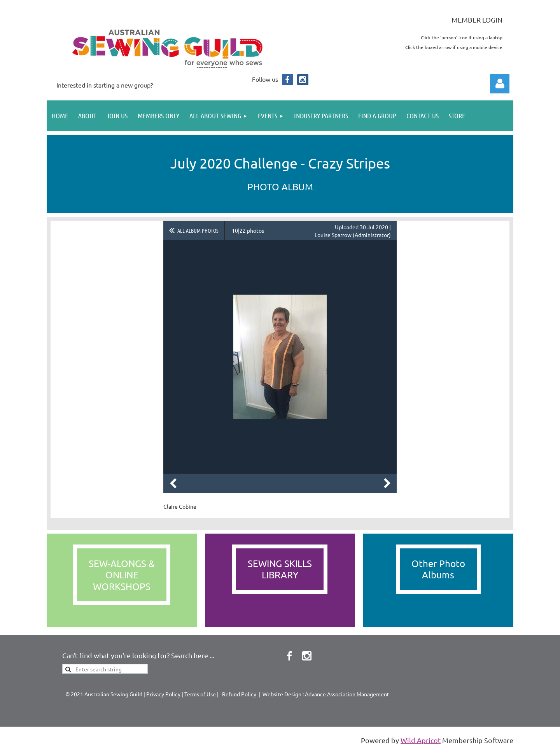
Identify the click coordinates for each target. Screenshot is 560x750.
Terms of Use (200, 694)
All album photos (198, 230)
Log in (500, 84)
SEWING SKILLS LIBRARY (280, 569)
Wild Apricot (421, 740)
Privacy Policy (163, 694)
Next (387, 483)
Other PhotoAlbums (438, 569)
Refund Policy (239, 694)
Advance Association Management (347, 694)
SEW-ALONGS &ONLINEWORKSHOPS (122, 575)
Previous (173, 483)
